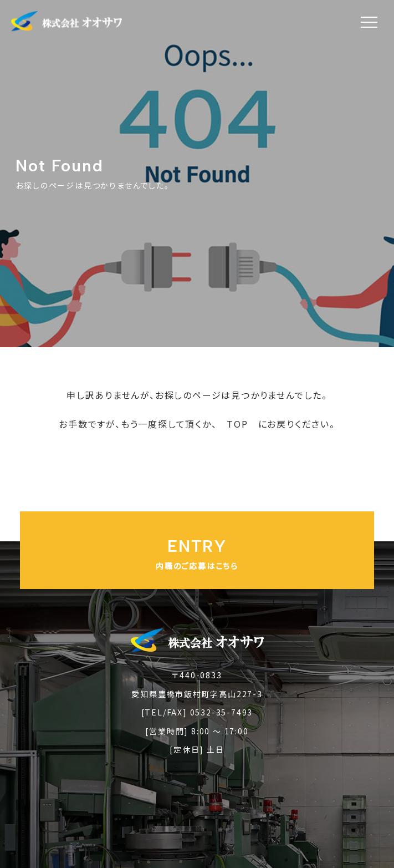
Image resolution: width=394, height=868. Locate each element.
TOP (237, 424)
